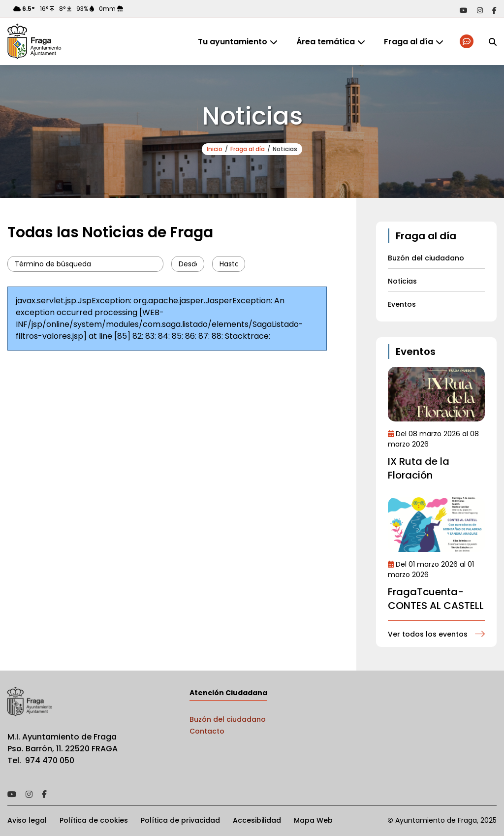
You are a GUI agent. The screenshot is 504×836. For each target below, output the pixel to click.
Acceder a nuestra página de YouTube (464, 10)
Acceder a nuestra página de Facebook (494, 10)
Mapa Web (313, 820)
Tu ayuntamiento (233, 42)
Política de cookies (94, 820)
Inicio (215, 149)
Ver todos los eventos (428, 634)
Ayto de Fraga (34, 42)
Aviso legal (27, 820)
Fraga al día (409, 42)
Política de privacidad (180, 820)
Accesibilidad (257, 820)
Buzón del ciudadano (228, 719)
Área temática (326, 42)
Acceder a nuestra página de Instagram (480, 10)
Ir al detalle (436, 394)
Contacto (207, 731)
